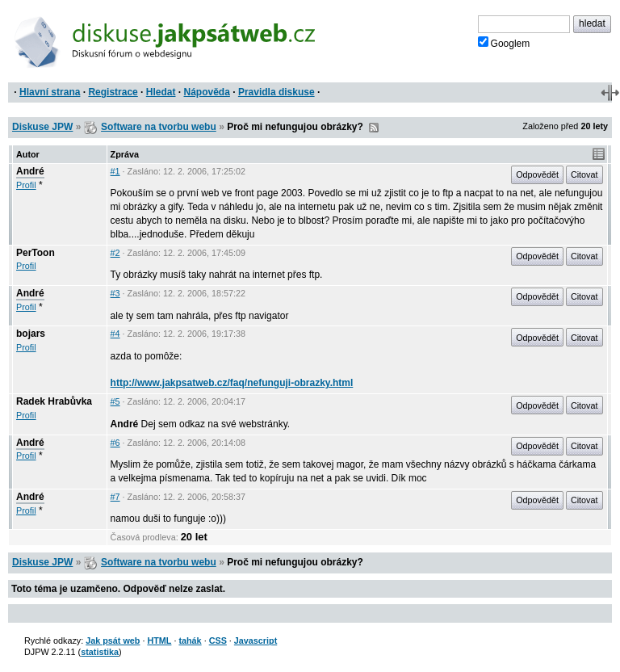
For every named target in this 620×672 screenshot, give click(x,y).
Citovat (584, 174)
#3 (115, 293)
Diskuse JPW (42, 127)
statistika (100, 652)
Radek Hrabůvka (54, 401)
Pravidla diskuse (276, 92)
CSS (218, 640)
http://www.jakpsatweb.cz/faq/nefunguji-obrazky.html (232, 383)
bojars (31, 334)
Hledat (161, 92)
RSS (374, 128)
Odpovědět (537, 174)
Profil (26, 185)
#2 (115, 253)
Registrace (113, 92)
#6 (115, 443)
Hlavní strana (50, 92)
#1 (115, 171)
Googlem (504, 43)
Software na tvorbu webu (159, 127)
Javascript (256, 640)
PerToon (36, 253)
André (30, 171)
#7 (115, 497)
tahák (190, 640)
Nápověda (207, 92)
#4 (115, 334)
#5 (115, 401)
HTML (159, 640)
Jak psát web (113, 640)
